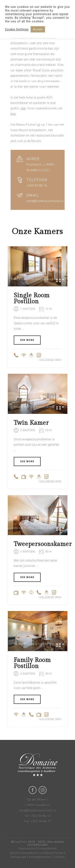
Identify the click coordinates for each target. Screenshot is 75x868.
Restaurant (18, 857)
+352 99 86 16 (40, 816)
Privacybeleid (47, 848)
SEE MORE (27, 340)
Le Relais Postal (52, 853)
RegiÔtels (20, 842)
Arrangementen (40, 857)
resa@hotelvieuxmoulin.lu (38, 810)
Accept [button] (38, 29)
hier (23, 108)
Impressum (27, 848)
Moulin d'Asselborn (24, 853)
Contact (59, 857)
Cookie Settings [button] (17, 29)
